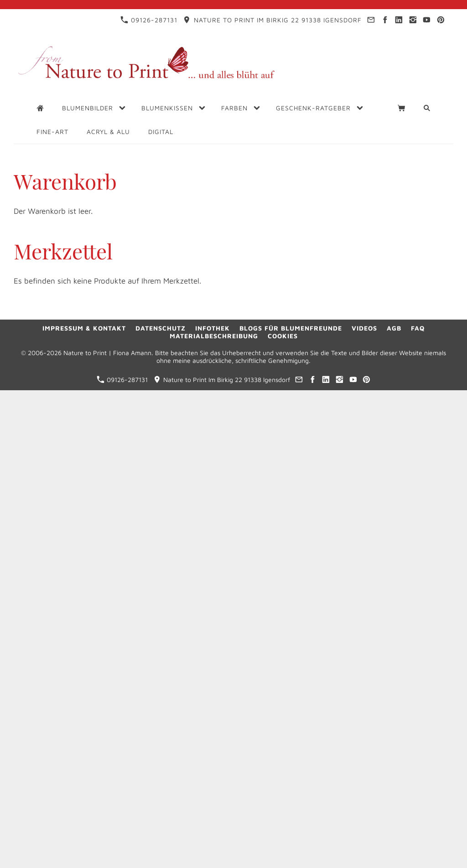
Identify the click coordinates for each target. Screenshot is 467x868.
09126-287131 (149, 20)
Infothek (213, 328)
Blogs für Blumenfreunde (291, 328)
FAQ (418, 328)
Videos (364, 328)
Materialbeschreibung (214, 336)
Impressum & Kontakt (84, 328)
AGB (394, 328)
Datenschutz (161, 328)
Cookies (283, 336)
